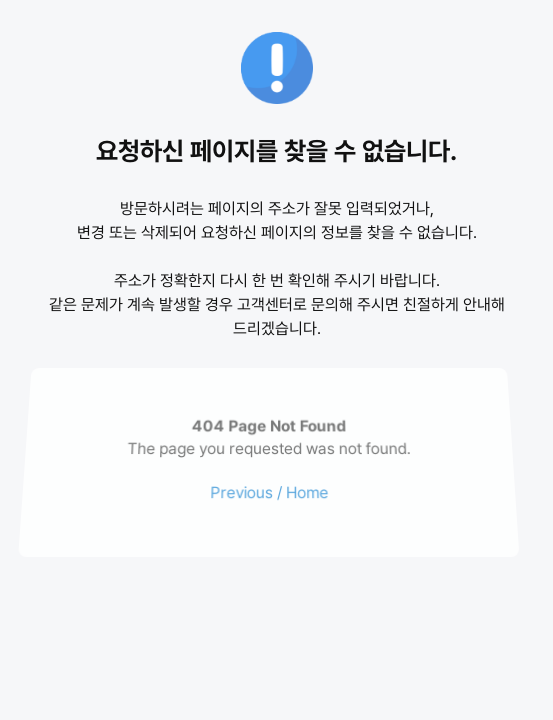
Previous (240, 491)
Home (306, 491)
